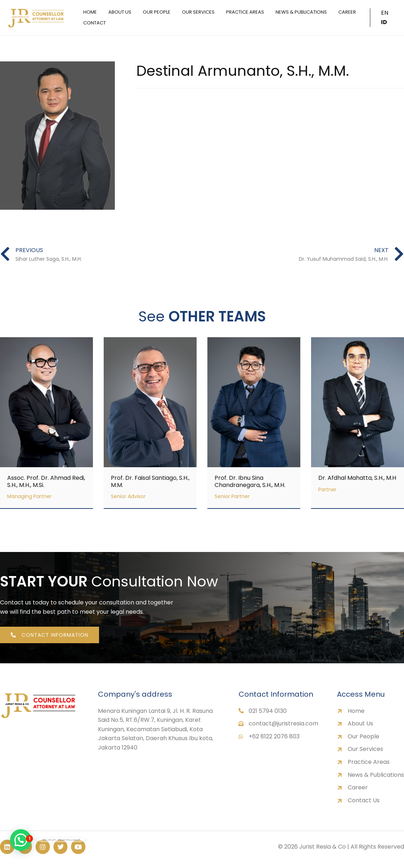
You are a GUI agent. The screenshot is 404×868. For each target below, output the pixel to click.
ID (384, 22)
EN (385, 13)
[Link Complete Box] (46, 423)
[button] (21, 840)
